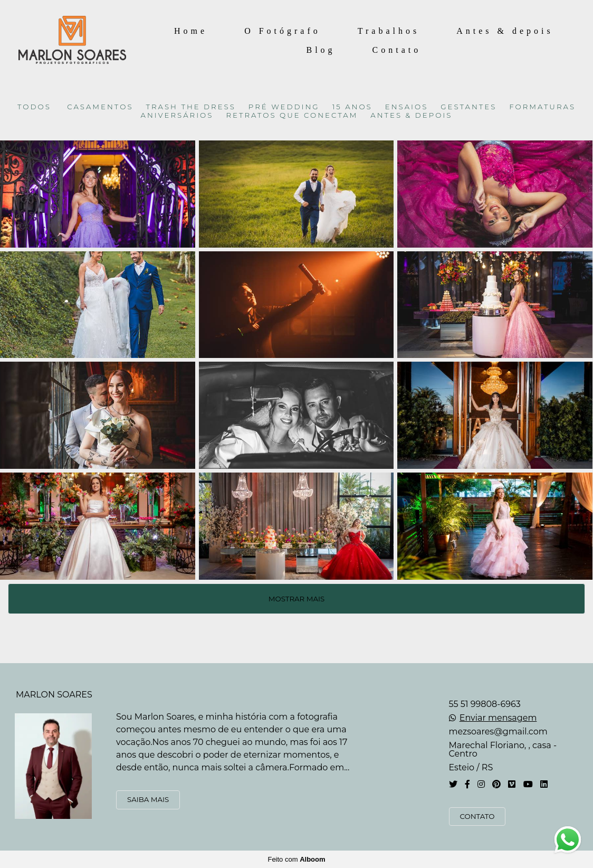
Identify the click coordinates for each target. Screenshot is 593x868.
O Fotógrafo (283, 31)
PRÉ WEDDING (284, 107)
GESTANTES (468, 107)
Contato (397, 50)
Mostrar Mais (296, 599)
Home (191, 31)
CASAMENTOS (100, 107)
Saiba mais (148, 799)
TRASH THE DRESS (191, 107)
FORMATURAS (542, 107)
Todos (34, 107)
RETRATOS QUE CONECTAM (292, 115)
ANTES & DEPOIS (411, 115)
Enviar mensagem (498, 718)
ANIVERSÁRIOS (177, 115)
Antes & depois (505, 31)
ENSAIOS (407, 107)
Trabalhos (389, 31)
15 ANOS (352, 107)
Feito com (296, 859)
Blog (321, 50)
